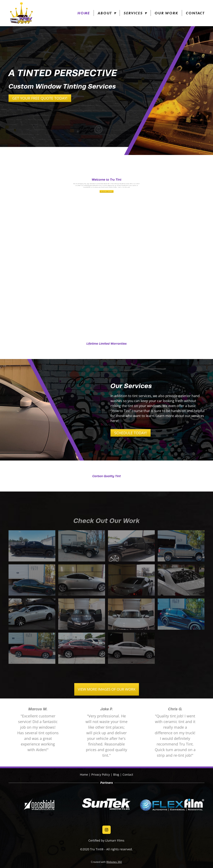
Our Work (166, 13)
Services (135, 13)
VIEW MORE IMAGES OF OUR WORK (107, 689)
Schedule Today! (131, 433)
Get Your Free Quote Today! (40, 98)
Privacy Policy (101, 775)
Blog (116, 775)
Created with (106, 862)
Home (84, 13)
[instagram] (106, 830)
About (107, 13)
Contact (195, 13)
